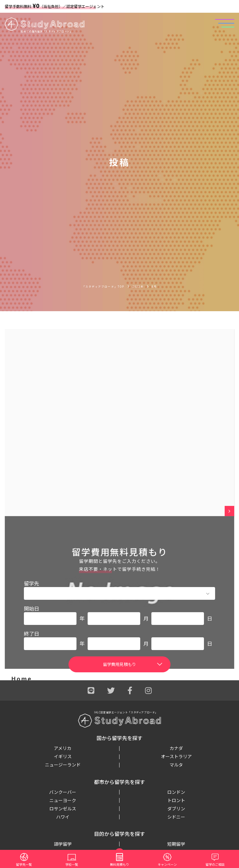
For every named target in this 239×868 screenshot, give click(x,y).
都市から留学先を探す (119, 782)
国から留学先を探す (119, 738)
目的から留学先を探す (119, 834)
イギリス (63, 756)
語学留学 (63, 844)
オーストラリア (176, 756)
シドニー (176, 817)
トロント (176, 800)
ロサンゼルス (63, 808)
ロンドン (176, 792)
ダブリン (176, 808)
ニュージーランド (63, 765)
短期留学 (176, 844)
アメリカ (63, 748)
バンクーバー (63, 792)
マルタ (176, 765)
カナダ (176, 748)
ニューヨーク (63, 800)
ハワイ (63, 817)
